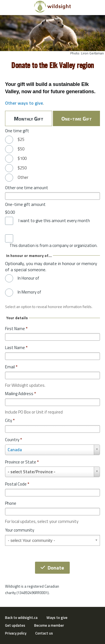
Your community (20, 530)
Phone (11, 503)
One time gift (17, 131)
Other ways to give (24, 103)
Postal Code (17, 484)
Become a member (49, 625)
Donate (52, 568)
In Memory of (29, 292)
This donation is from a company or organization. (53, 246)
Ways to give (57, 617)
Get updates (15, 625)
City (10, 420)
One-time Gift (77, 118)
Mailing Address (20, 394)
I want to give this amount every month (54, 221)
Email (11, 367)
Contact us (44, 633)
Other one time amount (27, 188)
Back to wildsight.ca (21, 617)
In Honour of (28, 278)
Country (13, 440)
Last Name (16, 348)
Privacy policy (16, 633)
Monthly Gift (29, 118)
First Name (16, 329)
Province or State (22, 462)
